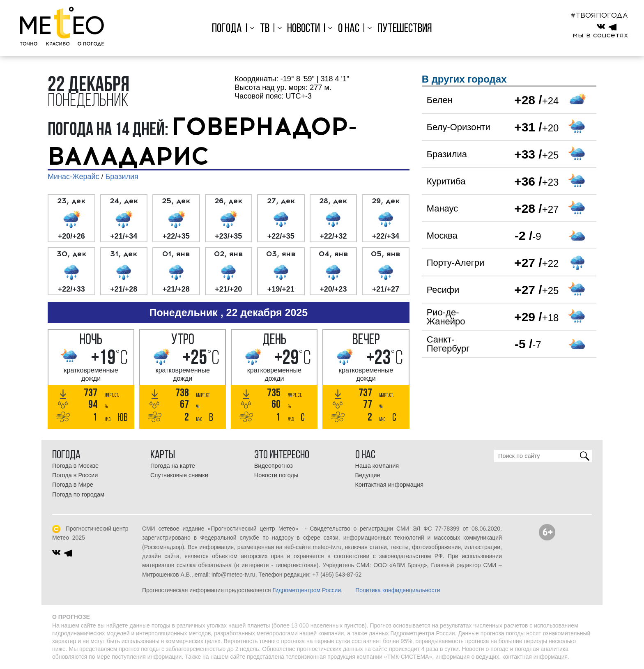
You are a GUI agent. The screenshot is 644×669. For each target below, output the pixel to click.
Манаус (443, 208)
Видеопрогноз (274, 466)
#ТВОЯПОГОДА (599, 15)
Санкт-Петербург (448, 344)
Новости (304, 29)
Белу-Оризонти (459, 127)
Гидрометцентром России (307, 590)
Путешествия (405, 29)
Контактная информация (390, 485)
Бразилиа (447, 154)
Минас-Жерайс (73, 177)
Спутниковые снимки (179, 475)
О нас (349, 29)
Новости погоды (276, 475)
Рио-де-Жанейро (446, 317)
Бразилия (122, 177)
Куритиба (446, 181)
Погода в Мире (73, 485)
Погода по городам (78, 494)
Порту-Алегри (456, 263)
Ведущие (368, 475)
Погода (227, 29)
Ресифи (443, 290)
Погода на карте (173, 466)
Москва (442, 236)
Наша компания (377, 466)
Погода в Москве (75, 466)
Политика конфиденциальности (398, 590)
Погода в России (75, 475)
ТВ (265, 29)
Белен (440, 100)
